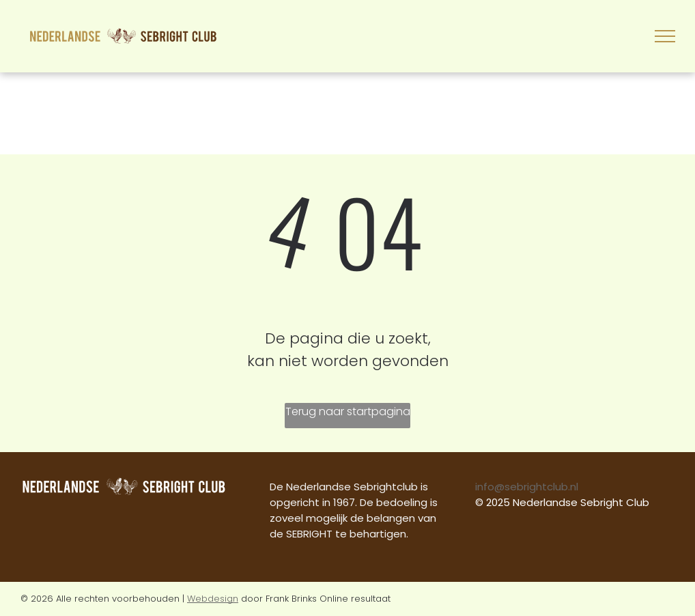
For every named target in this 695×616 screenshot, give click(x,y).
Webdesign (213, 599)
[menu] (665, 36)
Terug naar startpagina (348, 411)
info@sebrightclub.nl (527, 487)
